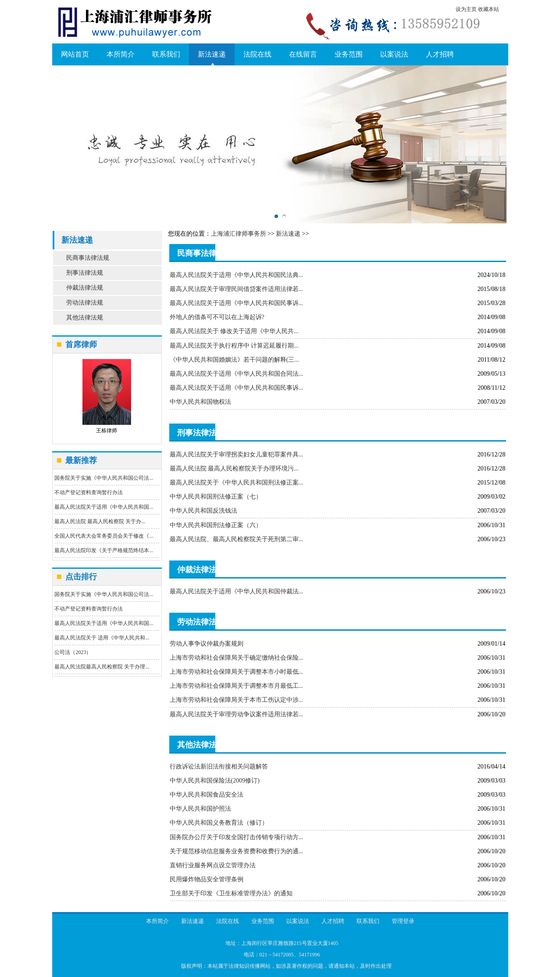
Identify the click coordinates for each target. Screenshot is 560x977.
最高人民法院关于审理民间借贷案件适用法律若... (237, 289)
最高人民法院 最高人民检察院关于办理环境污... (234, 469)
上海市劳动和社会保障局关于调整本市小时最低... (237, 672)
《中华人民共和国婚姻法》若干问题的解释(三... (234, 360)
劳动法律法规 (85, 303)
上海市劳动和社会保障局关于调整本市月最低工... (237, 686)
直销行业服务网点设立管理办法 (213, 865)
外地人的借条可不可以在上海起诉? (217, 317)
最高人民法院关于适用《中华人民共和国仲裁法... (237, 591)
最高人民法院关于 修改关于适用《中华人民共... (234, 331)
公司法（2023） (73, 652)
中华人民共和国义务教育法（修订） (219, 823)
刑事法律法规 (85, 273)
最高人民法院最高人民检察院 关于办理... (102, 667)
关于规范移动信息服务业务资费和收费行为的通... (237, 851)
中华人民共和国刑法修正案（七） (216, 497)
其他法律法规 (85, 318)
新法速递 (212, 54)
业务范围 (349, 54)
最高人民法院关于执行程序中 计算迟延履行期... (234, 346)
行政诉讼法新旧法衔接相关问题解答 (219, 767)
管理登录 (403, 921)
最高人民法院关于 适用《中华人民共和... (102, 638)
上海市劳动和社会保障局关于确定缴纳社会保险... (237, 658)
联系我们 (166, 54)
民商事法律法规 (88, 258)
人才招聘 (440, 54)
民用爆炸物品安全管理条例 (207, 879)
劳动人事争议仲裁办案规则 (207, 644)
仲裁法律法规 (85, 288)
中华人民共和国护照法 (200, 809)
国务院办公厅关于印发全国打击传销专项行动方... (237, 837)
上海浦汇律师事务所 (239, 234)
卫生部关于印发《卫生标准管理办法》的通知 (231, 893)
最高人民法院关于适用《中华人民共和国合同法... (237, 374)
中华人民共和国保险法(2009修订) (215, 781)
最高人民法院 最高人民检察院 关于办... (100, 521)
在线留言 (303, 54)
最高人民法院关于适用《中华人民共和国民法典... (237, 275)
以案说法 (394, 54)
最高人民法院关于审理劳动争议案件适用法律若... (237, 714)
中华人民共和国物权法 (200, 402)
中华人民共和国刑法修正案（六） (216, 525)
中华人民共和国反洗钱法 (203, 511)
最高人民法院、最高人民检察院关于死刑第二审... (237, 539)
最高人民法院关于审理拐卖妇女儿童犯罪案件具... (237, 454)
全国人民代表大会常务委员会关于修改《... (104, 536)
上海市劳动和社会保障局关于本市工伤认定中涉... (237, 700)
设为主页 (466, 9)
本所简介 (121, 54)
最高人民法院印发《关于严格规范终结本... (104, 550)
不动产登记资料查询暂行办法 (89, 492)
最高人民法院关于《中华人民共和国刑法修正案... (237, 483)
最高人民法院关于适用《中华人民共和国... (104, 507)
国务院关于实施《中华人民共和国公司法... (104, 478)
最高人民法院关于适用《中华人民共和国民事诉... (237, 303)
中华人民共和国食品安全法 (207, 795)
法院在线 (257, 54)
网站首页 (75, 54)
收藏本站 (489, 9)
